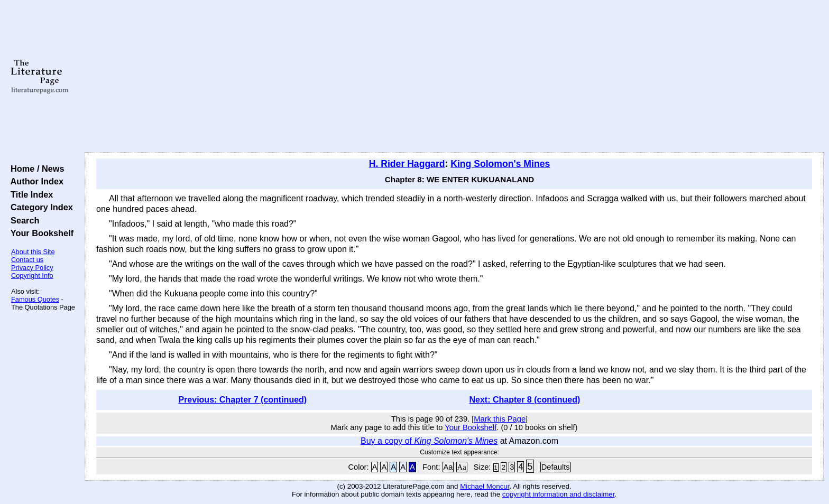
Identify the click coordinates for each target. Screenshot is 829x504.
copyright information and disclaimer (559, 494)
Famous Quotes (35, 299)
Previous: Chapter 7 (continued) (242, 400)
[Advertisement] (454, 77)
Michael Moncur (485, 486)
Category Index (39, 207)
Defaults (556, 467)
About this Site (33, 252)
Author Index (35, 181)
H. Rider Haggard (407, 164)
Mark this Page (500, 419)
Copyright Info (32, 276)
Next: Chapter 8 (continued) (525, 400)
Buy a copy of (429, 441)
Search (22, 220)
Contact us (27, 260)
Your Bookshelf (40, 233)
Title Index (29, 194)
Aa (448, 467)
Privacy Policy (32, 268)
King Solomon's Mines (500, 164)
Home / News (35, 169)
